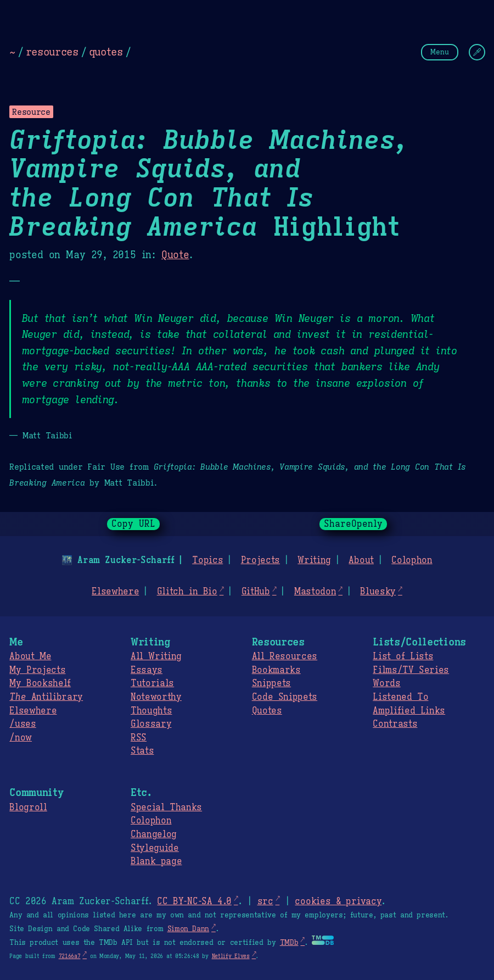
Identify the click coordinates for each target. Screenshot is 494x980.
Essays (147, 670)
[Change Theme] (477, 52)
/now (21, 738)
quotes (106, 52)
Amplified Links (409, 711)
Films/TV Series (411, 670)
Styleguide (155, 848)
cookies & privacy (338, 901)
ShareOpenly (353, 524)
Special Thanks (166, 808)
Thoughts (151, 711)
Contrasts (395, 724)
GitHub (256, 592)
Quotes (267, 711)
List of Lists (403, 656)
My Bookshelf (40, 683)
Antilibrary (46, 697)
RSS (139, 738)
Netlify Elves (231, 956)
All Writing (156, 656)
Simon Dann (188, 929)
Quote (175, 255)
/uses (23, 724)
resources (52, 52)
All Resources (285, 656)
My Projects (37, 670)
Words (386, 683)
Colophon (412, 560)
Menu (440, 52)
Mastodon (315, 592)
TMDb (289, 943)
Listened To (400, 697)
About (361, 560)
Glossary (151, 724)
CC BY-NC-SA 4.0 (194, 901)
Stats (142, 751)
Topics (207, 560)
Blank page (156, 861)
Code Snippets (285, 697)
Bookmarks (276, 670)
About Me (30, 656)
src (265, 901)
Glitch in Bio (187, 592)
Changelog (154, 834)
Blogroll (28, 808)
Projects (260, 560)
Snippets (271, 683)
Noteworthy (156, 697)
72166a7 (70, 956)
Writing (314, 560)
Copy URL (133, 524)
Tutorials (152, 683)
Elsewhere (115, 592)
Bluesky (378, 592)
